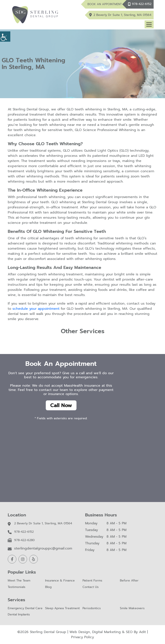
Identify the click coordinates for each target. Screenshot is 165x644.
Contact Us (91, 587)
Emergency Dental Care (25, 608)
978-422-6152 (142, 4)
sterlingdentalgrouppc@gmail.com (43, 549)
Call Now (61, 405)
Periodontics (92, 608)
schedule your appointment (36, 309)
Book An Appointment (105, 4)
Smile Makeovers (132, 608)
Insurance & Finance (60, 581)
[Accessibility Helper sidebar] (5, 37)
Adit (142, 632)
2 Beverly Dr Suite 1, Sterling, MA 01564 (123, 15)
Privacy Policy (82, 637)
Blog (48, 587)
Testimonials (17, 587)
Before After (129, 581)
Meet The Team (19, 581)
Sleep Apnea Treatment (62, 608)
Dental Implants (19, 615)
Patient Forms (92, 581)
